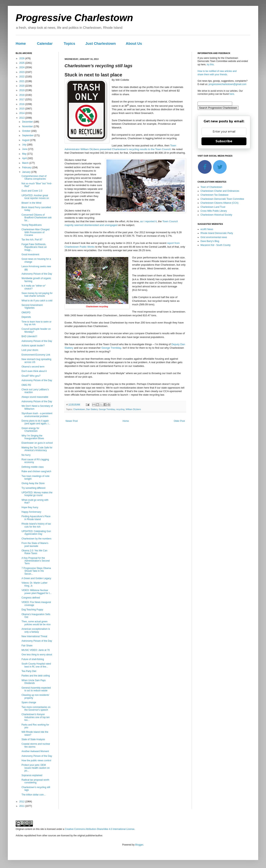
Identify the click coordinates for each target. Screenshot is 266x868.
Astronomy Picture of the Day (37, 274)
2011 (22, 806)
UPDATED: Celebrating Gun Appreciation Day (36, 533)
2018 (22, 95)
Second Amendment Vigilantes (32, 306)
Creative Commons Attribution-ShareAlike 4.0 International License (100, 829)
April (25, 158)
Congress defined (31, 598)
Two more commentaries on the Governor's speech (36, 709)
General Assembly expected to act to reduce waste (36, 689)
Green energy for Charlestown (30, 430)
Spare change (29, 702)
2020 (22, 86)
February (27, 168)
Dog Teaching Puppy (32, 610)
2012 (22, 802)
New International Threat (34, 636)
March (26, 163)
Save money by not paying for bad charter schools (37, 295)
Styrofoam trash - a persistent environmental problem (37, 415)
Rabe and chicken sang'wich (36, 471)
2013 (22, 118)
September (28, 135)
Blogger (139, 845)
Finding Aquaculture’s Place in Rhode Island (36, 518)
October (27, 131)
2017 (22, 99)
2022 (22, 77)
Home (21, 43)
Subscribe (224, 141)
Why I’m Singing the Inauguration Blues (33, 437)
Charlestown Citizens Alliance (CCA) (219, 203)
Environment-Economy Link (36, 355)
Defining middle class (33, 467)
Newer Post (72, 421)
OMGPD (26, 313)
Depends (26, 317)
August (26, 140)
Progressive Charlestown (74, 18)
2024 (22, 67)
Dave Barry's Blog (210, 241)
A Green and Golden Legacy (36, 578)
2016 (22, 104)
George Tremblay (111, 348)
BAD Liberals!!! (29, 336)
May (25, 154)
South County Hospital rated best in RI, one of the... (36, 665)
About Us (134, 43)
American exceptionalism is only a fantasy (36, 630)
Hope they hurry (30, 507)
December (28, 122)
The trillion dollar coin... (34, 795)
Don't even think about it (34, 371)
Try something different (33, 488)
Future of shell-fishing (33, 659)
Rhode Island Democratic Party (217, 233)
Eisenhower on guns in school (37, 443)
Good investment (30, 254)
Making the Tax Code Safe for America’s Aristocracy (37, 449)
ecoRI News (207, 229)
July (25, 145)
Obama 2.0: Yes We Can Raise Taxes (34, 552)
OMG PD (26, 385)
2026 (22, 58)
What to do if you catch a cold (37, 301)
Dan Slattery (92, 409)
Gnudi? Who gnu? (31, 376)
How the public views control (36, 761)
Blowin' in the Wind (31, 203)
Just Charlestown (101, 43)
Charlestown (79, 409)
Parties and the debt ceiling (36, 676)
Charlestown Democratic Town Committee (222, 199)
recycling (120, 409)
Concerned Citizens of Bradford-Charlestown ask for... (37, 218)
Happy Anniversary (31, 512)
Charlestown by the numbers (36, 539)
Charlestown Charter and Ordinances (220, 191)
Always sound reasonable (35, 397)
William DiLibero (133, 409)
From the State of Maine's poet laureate (35, 545)
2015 (22, 109)
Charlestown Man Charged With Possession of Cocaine (35, 232)
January (27, 172)
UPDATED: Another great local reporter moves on (35, 197)
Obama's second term (33, 367)
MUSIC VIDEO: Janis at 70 (36, 650)
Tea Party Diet (29, 671)
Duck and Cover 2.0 (32, 191)
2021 (22, 81)
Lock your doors (30, 350)
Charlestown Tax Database (214, 195)
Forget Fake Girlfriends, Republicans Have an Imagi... (34, 247)
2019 (22, 90)
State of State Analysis (33, 739)
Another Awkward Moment (35, 751)
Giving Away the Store (33, 483)
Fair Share (27, 646)
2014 (22, 113)
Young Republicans (32, 225)
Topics (70, 43)
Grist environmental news (214, 237)
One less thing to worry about (37, 655)
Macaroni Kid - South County (215, 245)
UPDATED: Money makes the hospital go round (37, 494)
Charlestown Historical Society (216, 215)
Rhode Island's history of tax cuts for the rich (36, 525)
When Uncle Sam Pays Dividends (34, 682)
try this (210, 64)
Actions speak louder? (33, 346)
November (28, 126)
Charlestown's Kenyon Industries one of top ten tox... (36, 717)
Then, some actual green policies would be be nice (36, 623)
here (232, 94)
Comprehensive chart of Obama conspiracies (34, 177)
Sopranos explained (32, 775)
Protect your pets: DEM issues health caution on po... (36, 768)
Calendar (45, 43)
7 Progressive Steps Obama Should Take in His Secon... (36, 571)
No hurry (26, 455)
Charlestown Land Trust (213, 207)
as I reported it (148, 221)
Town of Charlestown (211, 187)
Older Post (179, 421)
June (25, 149)
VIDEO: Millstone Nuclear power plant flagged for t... (37, 592)
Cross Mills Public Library (214, 211)
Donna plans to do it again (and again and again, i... (36, 422)
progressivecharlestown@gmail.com (228, 84)
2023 (22, 72)
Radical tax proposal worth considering (35, 781)
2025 (22, 63)
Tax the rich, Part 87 (32, 240)
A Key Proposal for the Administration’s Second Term (36, 561)
